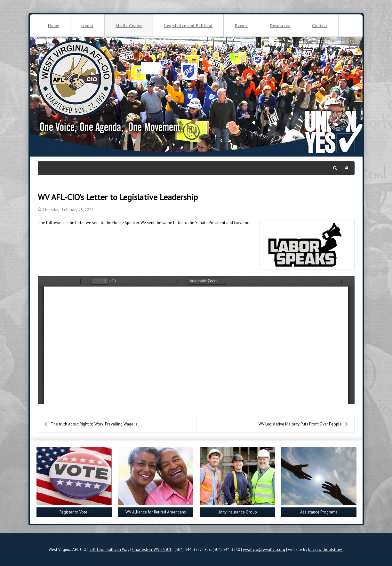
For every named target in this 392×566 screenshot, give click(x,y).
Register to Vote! (74, 512)
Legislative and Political (188, 25)
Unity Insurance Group (237, 512)
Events (241, 25)
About (87, 25)
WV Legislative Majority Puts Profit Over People (303, 424)
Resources (280, 25)
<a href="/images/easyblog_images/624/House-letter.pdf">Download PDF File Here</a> (196, 340)
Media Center (129, 25)
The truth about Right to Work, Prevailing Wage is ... (93, 424)
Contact (320, 25)
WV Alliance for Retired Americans (156, 512)
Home (54, 25)
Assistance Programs (319, 512)
